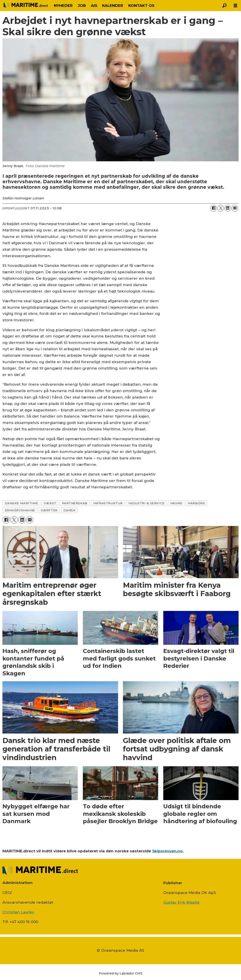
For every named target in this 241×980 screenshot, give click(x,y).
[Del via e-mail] (235, 208)
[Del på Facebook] (214, 208)
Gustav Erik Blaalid (181, 902)
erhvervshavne (20, 510)
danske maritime (21, 503)
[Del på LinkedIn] (228, 208)
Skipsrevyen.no (167, 851)
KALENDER (113, 6)
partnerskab (75, 503)
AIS (94, 6)
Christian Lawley (18, 912)
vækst (50, 503)
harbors (196, 503)
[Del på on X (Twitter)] (221, 208)
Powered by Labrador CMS (121, 973)
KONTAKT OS (141, 6)
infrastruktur (108, 503)
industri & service (147, 503)
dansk (69, 510)
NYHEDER (63, 6)
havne (176, 503)
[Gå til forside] (26, 5)
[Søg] (224, 6)
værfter (49, 510)
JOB (82, 6)
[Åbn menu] (235, 6)
